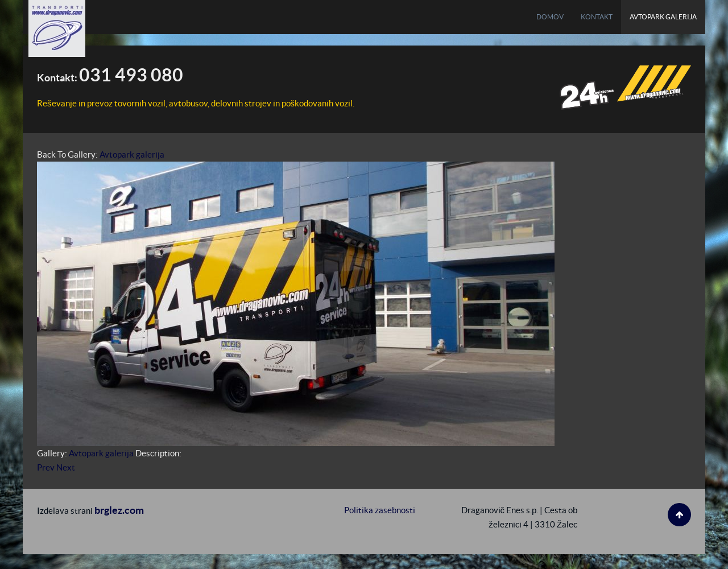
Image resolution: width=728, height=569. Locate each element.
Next (66, 467)
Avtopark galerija (132, 154)
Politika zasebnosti (380, 510)
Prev (46, 467)
